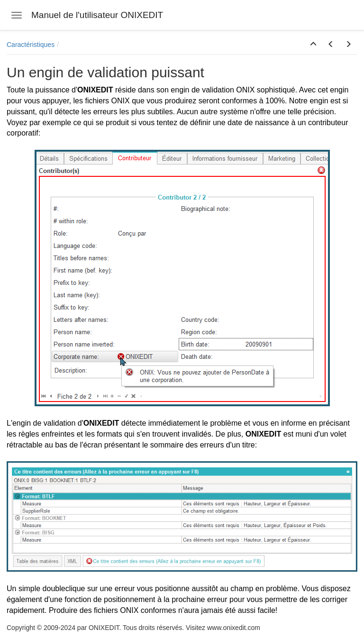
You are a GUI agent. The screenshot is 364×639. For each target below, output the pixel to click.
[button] (313, 45)
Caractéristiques (31, 45)
